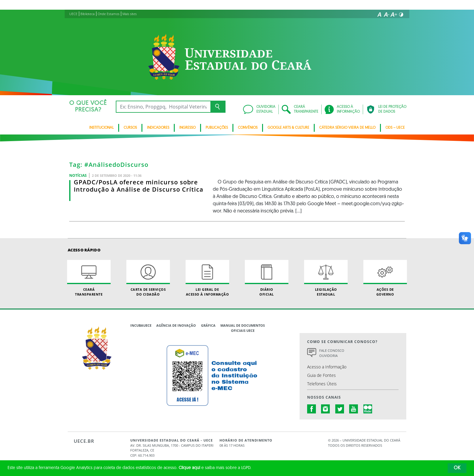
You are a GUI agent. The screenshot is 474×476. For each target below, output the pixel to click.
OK (457, 468)
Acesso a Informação (327, 367)
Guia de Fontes (321, 375)
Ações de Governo (385, 278)
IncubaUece (141, 325)
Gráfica (208, 325)
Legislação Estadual (326, 278)
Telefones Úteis (322, 384)
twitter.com (340, 409)
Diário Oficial (267, 278)
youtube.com (354, 409)
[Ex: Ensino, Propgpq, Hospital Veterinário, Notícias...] (163, 107)
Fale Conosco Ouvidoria (332, 353)
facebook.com (312, 409)
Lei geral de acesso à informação (207, 278)
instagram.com (326, 409)
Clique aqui (189, 468)
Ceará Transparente (89, 278)
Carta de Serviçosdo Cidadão (148, 278)
